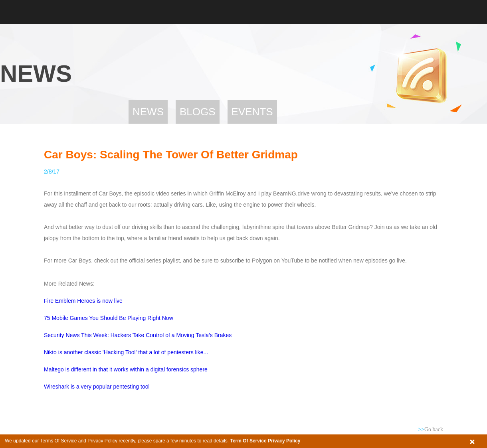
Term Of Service (248, 441)
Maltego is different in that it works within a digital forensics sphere (126, 369)
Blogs (198, 112)
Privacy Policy (284, 441)
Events (252, 112)
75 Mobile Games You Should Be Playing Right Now (109, 318)
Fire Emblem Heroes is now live (83, 301)
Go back (431, 429)
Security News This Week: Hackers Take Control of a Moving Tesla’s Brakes (138, 335)
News (148, 112)
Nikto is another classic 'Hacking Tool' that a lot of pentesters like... (126, 352)
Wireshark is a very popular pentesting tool (97, 387)
